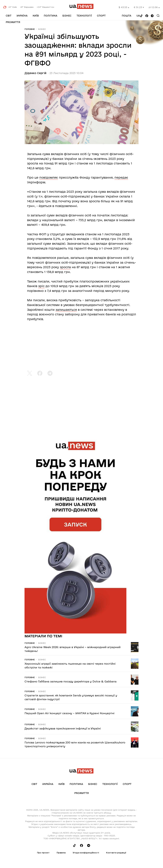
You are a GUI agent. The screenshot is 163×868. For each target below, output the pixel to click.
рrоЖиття (13, 22)
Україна (22, 16)
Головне (30, 29)
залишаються (66, 310)
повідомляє (49, 177)
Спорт (101, 16)
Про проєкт (43, 853)
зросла (65, 267)
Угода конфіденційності (86, 853)
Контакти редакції (116, 853)
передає (121, 177)
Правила (61, 853)
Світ (9, 16)
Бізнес (67, 16)
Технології (84, 16)
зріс (41, 286)
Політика (51, 16)
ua (138, 16)
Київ (36, 16)
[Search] (158, 16)
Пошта (127, 16)
